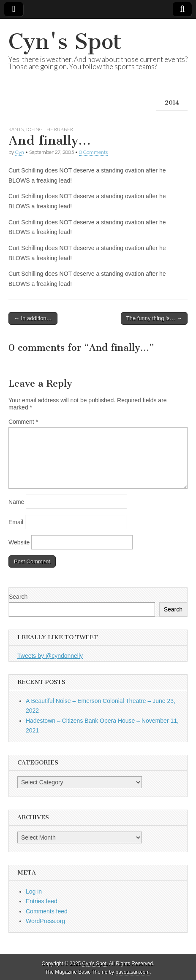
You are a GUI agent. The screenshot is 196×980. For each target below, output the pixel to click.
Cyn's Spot (65, 42)
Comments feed (47, 911)
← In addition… (33, 318)
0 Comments (93, 152)
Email (16, 522)
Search (18, 597)
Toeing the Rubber (49, 129)
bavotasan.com (133, 972)
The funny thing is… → (154, 318)
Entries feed (42, 901)
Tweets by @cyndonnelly (50, 656)
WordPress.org (45, 921)
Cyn (19, 152)
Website (19, 542)
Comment (23, 422)
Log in (34, 891)
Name (16, 502)
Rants (16, 129)
